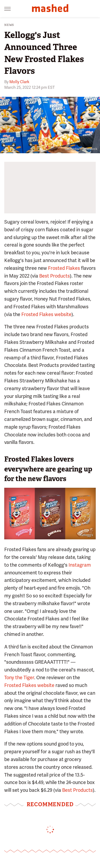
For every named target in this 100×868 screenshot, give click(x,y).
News (9, 25)
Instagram (80, 565)
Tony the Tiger (19, 677)
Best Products (55, 276)
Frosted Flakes (64, 268)
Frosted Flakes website (46, 314)
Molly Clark (19, 82)
